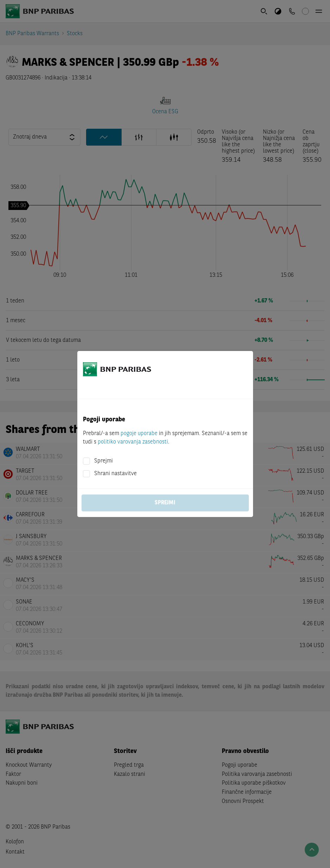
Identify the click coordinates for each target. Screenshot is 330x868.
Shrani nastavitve (115, 474)
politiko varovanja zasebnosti (133, 442)
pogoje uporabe (139, 434)
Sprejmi (103, 461)
